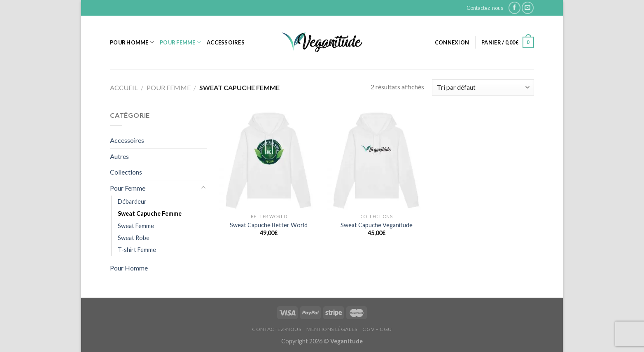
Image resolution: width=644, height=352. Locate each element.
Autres (119, 156)
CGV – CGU (377, 329)
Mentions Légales (332, 329)
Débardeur (132, 202)
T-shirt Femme (137, 250)
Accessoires (226, 42)
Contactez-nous (485, 8)
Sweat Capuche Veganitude (377, 225)
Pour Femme (180, 42)
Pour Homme (132, 42)
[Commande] (483, 87)
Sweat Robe (134, 238)
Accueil (124, 87)
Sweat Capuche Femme (150, 213)
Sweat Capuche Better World (269, 225)
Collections (126, 172)
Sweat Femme (136, 226)
